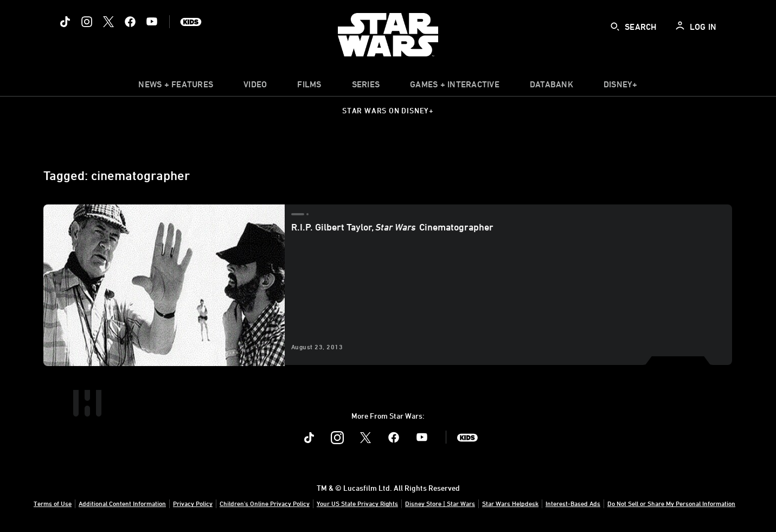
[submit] (615, 27)
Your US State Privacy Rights (357, 503)
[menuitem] (255, 87)
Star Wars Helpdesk (510, 503)
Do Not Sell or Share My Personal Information (671, 503)
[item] (176, 87)
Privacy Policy (193, 503)
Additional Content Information (122, 503)
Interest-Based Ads (573, 503)
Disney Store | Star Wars (440, 503)
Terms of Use (53, 503)
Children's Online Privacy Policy (265, 503)
